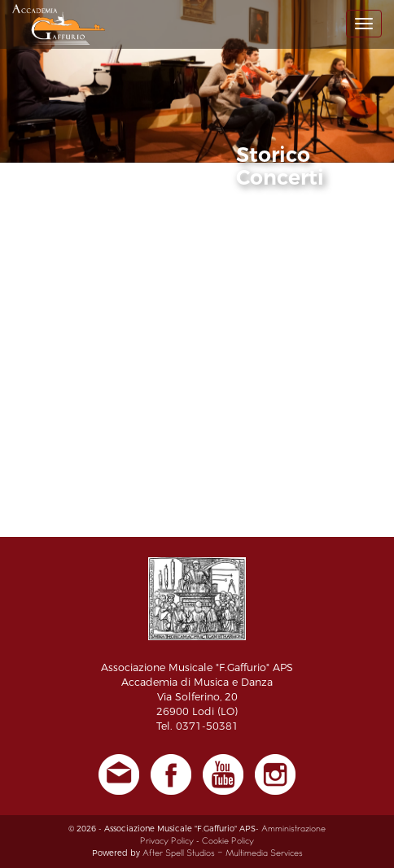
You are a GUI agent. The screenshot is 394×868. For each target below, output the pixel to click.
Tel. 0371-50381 (197, 726)
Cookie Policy (228, 842)
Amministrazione (293, 829)
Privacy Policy (167, 842)
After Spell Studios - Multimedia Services (223, 854)
